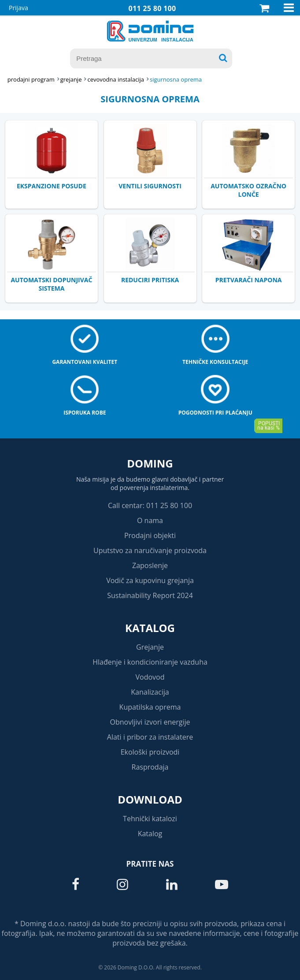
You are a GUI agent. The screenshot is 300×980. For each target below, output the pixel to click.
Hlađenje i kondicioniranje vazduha (150, 662)
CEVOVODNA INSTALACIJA (116, 79)
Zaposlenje (150, 565)
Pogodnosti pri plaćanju (215, 413)
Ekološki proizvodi (150, 752)
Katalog (150, 628)
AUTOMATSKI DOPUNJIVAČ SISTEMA (51, 284)
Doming (150, 463)
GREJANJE (71, 79)
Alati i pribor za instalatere (150, 737)
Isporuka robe (85, 413)
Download (150, 799)
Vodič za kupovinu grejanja (150, 580)
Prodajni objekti (150, 535)
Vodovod (150, 677)
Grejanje (150, 647)
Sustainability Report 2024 (150, 595)
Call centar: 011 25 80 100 (150, 505)
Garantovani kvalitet (85, 362)
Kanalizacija (150, 692)
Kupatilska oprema (150, 707)
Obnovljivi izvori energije (150, 722)
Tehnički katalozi (150, 819)
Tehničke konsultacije (215, 362)
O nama (150, 520)
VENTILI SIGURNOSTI (150, 186)
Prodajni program (31, 79)
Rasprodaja (150, 767)
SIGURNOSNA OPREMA (176, 79)
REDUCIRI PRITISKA (150, 280)
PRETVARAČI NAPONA (249, 280)
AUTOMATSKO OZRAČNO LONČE (248, 190)
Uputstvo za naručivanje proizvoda (150, 550)
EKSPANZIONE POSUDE (52, 186)
